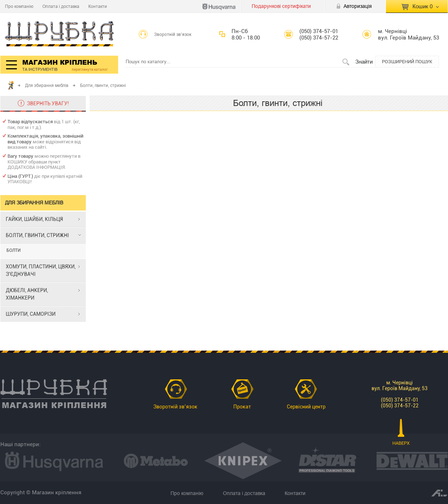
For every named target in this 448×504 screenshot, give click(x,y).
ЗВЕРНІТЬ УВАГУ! (48, 103)
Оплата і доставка (61, 6)
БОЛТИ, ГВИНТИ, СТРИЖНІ (37, 235)
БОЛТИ (13, 250)
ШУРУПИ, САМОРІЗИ (31, 314)
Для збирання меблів (47, 85)
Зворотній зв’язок (173, 34)
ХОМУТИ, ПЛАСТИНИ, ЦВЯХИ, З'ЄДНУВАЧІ (41, 270)
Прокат (242, 407)
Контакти (98, 6)
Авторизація (358, 6)
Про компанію (19, 6)
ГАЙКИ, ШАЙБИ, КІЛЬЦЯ (34, 219)
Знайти (364, 62)
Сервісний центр (306, 407)
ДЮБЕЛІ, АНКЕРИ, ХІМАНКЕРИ (27, 294)
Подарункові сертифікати (281, 6)
